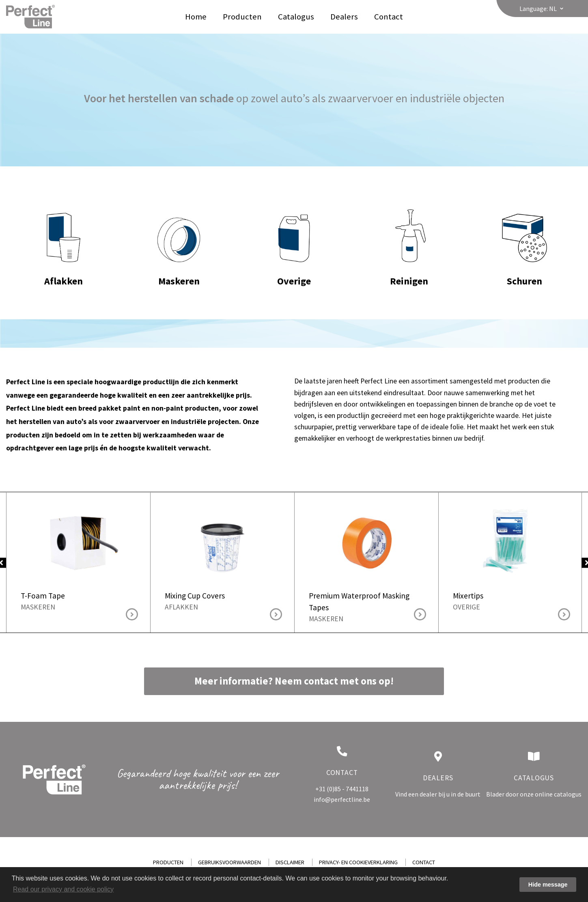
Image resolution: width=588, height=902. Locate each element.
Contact (389, 17)
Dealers (344, 17)
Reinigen (409, 236)
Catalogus (296, 17)
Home (196, 17)
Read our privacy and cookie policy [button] (63, 889)
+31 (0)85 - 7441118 (342, 789)
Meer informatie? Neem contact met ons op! (294, 681)
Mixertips (510, 541)
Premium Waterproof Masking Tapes (366, 541)
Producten (242, 17)
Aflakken (64, 236)
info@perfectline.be (342, 799)
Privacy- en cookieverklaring (358, 862)
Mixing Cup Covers (222, 541)
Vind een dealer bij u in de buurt (438, 794)
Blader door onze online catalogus (534, 794)
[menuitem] (196, 17)
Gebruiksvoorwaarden (229, 862)
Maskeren (179, 236)
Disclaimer (290, 862)
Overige (294, 236)
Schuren (524, 236)
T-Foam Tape (78, 541)
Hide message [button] (548, 885)
